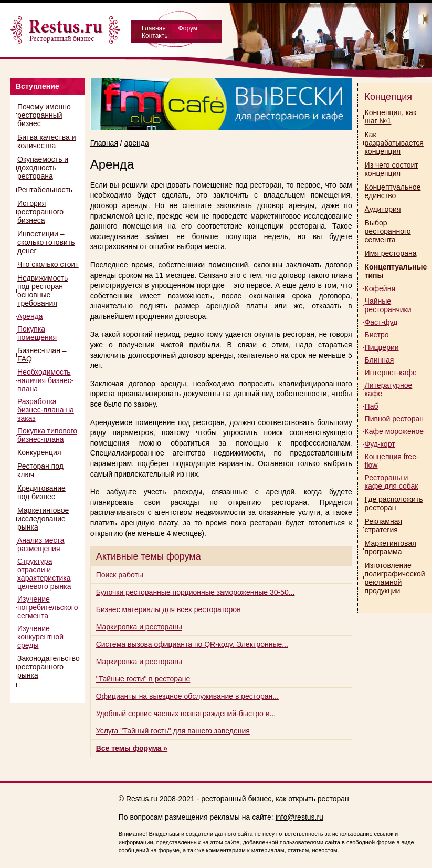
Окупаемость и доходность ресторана (43, 168)
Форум (188, 28)
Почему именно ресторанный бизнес (44, 115)
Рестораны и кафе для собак (392, 482)
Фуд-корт (380, 444)
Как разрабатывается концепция (394, 143)
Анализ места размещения (41, 544)
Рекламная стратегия (383, 525)
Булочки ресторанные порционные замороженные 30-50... (196, 592)
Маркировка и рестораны (139, 627)
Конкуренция (39, 452)
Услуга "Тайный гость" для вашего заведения (173, 731)
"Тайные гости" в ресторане (143, 679)
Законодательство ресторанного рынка (49, 667)
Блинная (380, 360)
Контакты (155, 36)
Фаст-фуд (381, 322)
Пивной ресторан (394, 419)
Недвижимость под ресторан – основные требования (43, 291)
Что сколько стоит (48, 264)
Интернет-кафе (391, 373)
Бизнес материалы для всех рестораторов (168, 609)
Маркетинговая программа (391, 547)
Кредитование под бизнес (41, 492)
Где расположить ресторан (394, 503)
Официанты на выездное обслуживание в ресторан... (187, 696)
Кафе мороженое (394, 431)
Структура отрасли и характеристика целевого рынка (44, 574)
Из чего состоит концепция (392, 169)
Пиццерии (382, 347)
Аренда (30, 316)
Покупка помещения (37, 333)
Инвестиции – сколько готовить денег (46, 242)
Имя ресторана (391, 253)
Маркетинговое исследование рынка (43, 519)
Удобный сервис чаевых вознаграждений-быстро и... (186, 714)
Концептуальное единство (393, 191)
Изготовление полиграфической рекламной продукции (395, 578)
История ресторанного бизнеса (40, 212)
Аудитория (383, 209)
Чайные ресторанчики (388, 305)
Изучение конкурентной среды (40, 637)
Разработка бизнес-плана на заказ (46, 410)
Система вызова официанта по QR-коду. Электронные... (192, 644)
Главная (154, 28)
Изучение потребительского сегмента (48, 607)
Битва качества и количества (47, 141)
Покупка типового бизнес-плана (47, 435)
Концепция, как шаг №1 (391, 117)
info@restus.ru (299, 817)
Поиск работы (120, 575)
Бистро (377, 335)
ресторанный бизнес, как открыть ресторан (275, 799)
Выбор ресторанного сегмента (388, 231)
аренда (137, 143)
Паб (372, 406)
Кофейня (380, 288)
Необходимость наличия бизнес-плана (46, 380)
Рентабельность (45, 190)
